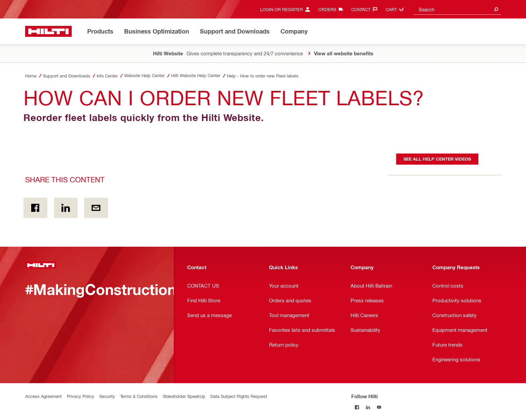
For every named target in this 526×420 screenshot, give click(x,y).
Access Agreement (43, 396)
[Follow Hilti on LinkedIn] (368, 407)
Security (107, 396)
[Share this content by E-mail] (96, 208)
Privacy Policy (81, 396)
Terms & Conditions (139, 396)
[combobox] (457, 9)
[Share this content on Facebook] (35, 208)
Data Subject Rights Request (239, 396)
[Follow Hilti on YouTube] (379, 407)
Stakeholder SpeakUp (184, 396)
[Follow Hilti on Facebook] (357, 407)
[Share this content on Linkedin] (66, 208)
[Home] (48, 31)
